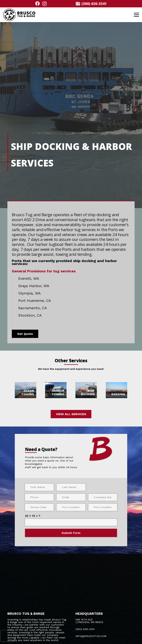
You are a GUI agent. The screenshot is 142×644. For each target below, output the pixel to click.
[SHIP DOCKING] (86, 390)
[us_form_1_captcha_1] (71, 522)
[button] (136, 15)
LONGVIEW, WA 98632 (89, 622)
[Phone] (39, 497)
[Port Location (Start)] (71, 507)
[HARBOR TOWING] (56, 390)
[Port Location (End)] (103, 507)
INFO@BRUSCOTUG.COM (91, 636)
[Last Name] (71, 487)
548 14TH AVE (84, 620)
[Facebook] (38, 3)
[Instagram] (44, 4)
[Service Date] (39, 507)
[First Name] (39, 487)
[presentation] (7, 636)
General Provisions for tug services (44, 271)
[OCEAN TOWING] (26, 390)
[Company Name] (103, 497)
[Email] (71, 497)
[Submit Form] (71, 533)
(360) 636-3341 (85, 629)
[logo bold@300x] (19, 15)
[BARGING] (116, 390)
